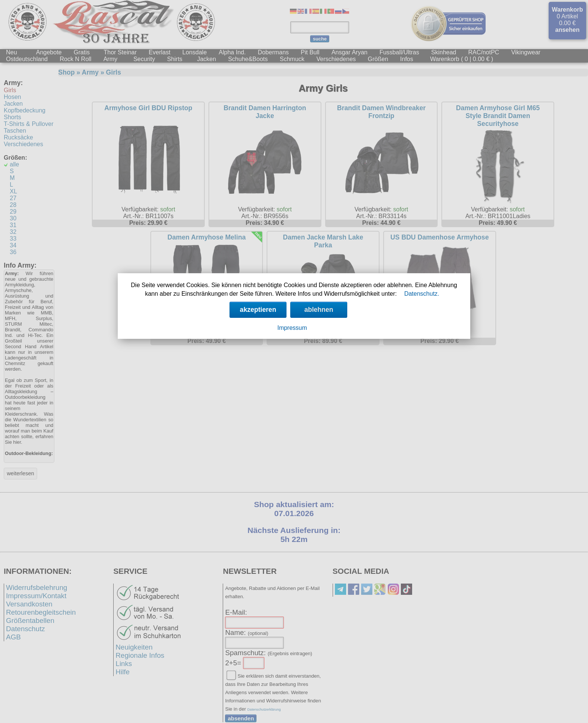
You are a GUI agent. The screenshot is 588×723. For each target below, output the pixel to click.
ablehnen (319, 310)
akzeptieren (258, 310)
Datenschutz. (422, 294)
